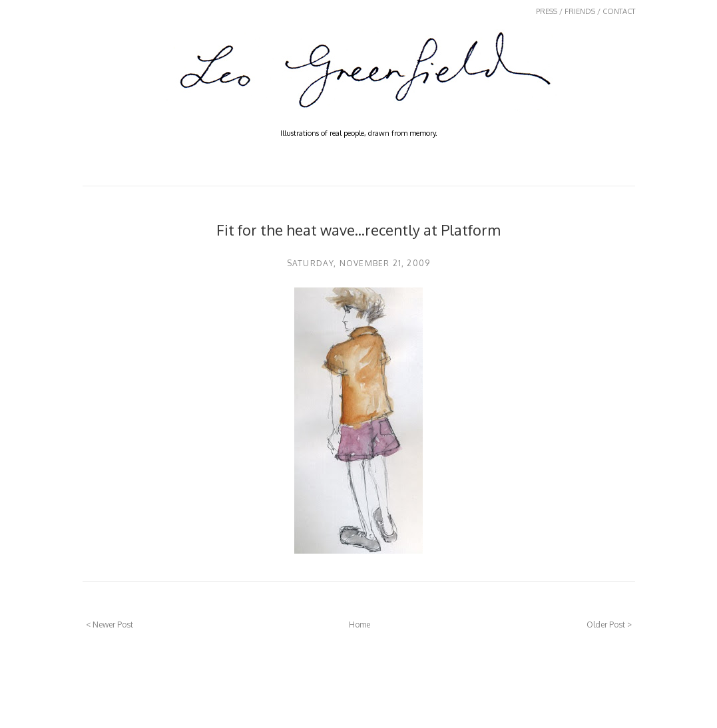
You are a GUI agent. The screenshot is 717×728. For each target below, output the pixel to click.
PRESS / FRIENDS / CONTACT (586, 11)
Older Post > (609, 625)
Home (359, 625)
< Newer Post (110, 625)
